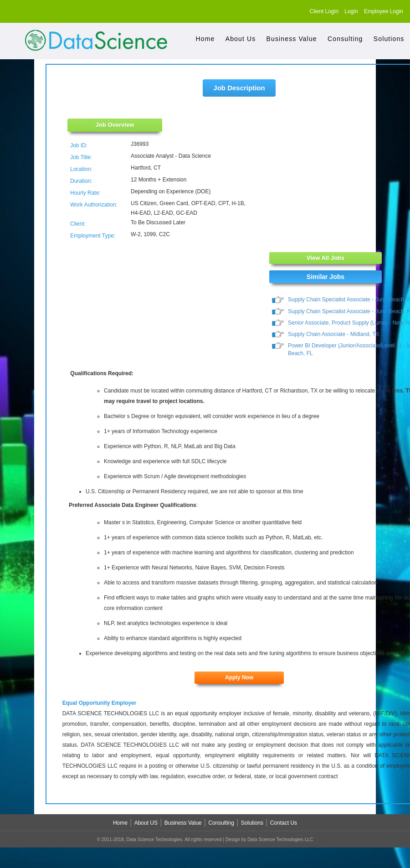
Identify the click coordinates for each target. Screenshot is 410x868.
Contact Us (284, 824)
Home (205, 39)
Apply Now (239, 678)
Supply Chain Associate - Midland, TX (334, 335)
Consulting (345, 39)
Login (351, 11)
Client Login (324, 11)
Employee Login (384, 11)
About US (146, 824)
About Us (241, 39)
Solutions (389, 39)
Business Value (292, 39)
